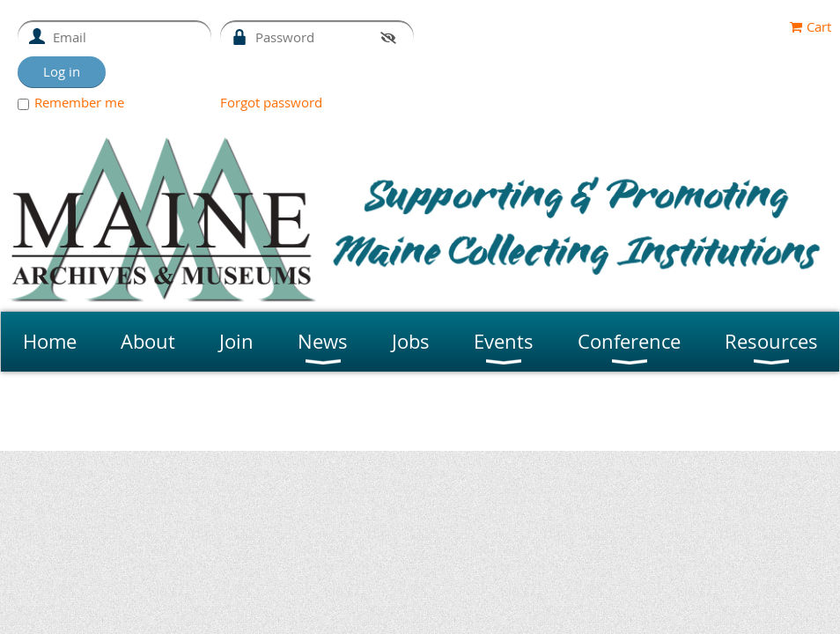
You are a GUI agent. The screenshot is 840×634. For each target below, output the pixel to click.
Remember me (79, 102)
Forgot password (271, 102)
